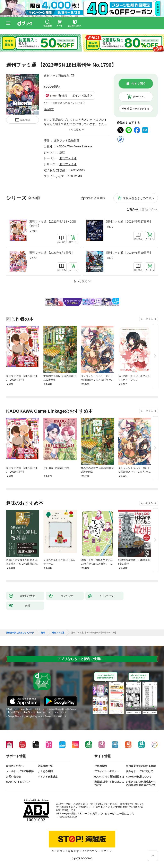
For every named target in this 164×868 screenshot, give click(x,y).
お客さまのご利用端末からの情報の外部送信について (141, 783)
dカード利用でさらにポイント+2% (63, 103)
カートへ (139, 97)
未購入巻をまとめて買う (139, 198)
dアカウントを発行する (67, 851)
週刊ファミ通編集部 (57, 76)
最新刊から (150, 210)
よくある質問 (45, 771)
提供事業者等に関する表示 (141, 766)
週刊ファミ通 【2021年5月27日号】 (129, 222)
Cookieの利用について (139, 777)
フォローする (72, 76)
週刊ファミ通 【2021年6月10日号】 (129, 253)
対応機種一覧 (45, 766)
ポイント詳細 (81, 95)
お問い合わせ (14, 777)
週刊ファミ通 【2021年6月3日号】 (52, 253)
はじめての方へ (15, 766)
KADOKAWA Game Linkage (74, 146)
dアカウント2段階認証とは (109, 777)
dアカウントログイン (18, 782)
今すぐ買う (139, 84)
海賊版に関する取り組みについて (109, 783)
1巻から (133, 210)
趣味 (62, 152)
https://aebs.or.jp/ (68, 817)
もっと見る (147, 319)
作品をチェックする (138, 109)
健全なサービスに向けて (140, 771)
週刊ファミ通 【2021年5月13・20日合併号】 (53, 224)
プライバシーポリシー (107, 771)
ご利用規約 (101, 766)
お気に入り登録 (95, 198)
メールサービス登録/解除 (20, 771)
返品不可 (49, 109)
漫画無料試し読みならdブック (20, 633)
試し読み (25, 120)
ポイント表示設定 (48, 777)
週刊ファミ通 (68, 158)
